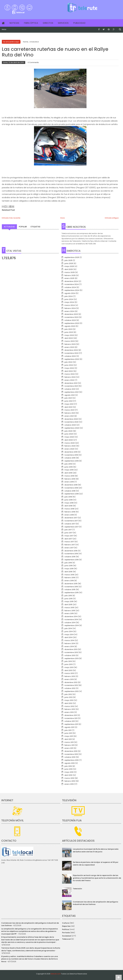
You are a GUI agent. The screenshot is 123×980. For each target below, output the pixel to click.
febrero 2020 (70, 446)
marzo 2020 (70, 443)
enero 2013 (69, 679)
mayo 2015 (69, 601)
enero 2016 (69, 581)
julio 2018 (68, 497)
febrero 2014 (70, 643)
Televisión (77, 889)
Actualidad (9, 227)
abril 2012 (68, 703)
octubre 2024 (70, 287)
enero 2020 (69, 449)
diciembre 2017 (71, 518)
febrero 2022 (70, 377)
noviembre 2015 (71, 587)
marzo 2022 (70, 374)
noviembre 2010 (71, 754)
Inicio (4, 29)
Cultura (66, 923)
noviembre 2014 (71, 620)
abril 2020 (69, 440)
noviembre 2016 (71, 554)
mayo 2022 (69, 368)
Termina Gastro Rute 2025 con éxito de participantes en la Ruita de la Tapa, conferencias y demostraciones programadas (31, 949)
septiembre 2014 (72, 625)
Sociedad (67, 936)
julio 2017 (68, 530)
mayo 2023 (69, 335)
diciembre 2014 (71, 616)
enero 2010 (69, 784)
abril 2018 (68, 506)
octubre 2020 (70, 425)
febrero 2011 (70, 745)
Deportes (66, 926)
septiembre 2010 (72, 760)
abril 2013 (68, 670)
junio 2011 (68, 733)
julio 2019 (68, 464)
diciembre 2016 (71, 551)
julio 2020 (68, 431)
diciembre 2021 (71, 383)
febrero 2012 (70, 709)
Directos (48, 23)
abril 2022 (69, 371)
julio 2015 (68, 596)
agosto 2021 (70, 395)
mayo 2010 (69, 772)
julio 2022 (68, 362)
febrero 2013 (70, 676)
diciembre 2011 (71, 715)
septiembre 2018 (72, 494)
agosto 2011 (69, 727)
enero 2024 (69, 311)
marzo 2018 (69, 509)
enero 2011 (69, 748)
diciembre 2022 (71, 350)
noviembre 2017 (71, 521)
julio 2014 (68, 628)
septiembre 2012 (72, 691)
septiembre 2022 (72, 359)
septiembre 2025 (72, 257)
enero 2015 (69, 613)
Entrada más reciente (11, 218)
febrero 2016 (70, 578)
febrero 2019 (70, 479)
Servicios (63, 23)
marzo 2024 (70, 305)
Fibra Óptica (31, 23)
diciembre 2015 (71, 584)
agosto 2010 (70, 763)
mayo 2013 (69, 667)
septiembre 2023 (72, 323)
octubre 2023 (70, 320)
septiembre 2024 (72, 290)
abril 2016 (68, 572)
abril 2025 (69, 269)
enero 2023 (69, 347)
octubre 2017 (70, 524)
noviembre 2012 (71, 685)
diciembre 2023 (71, 314)
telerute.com (56, 974)
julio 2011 (68, 730)
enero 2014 (69, 646)
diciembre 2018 (71, 485)
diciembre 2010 (71, 751)
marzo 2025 (70, 272)
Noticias (14, 23)
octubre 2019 (70, 458)
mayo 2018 (69, 503)
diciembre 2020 (71, 419)
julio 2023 (68, 329)
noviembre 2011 (71, 718)
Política (66, 929)
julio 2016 (68, 563)
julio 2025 (68, 260)
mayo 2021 (69, 404)
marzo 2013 (69, 673)
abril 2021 (68, 407)
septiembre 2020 (72, 428)
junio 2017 (68, 533)
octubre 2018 (70, 491)
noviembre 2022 (71, 353)
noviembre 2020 (71, 422)
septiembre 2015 (72, 593)
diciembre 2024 (71, 281)
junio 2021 (69, 401)
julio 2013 (68, 661)
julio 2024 (69, 296)
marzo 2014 (69, 640)
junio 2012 (69, 697)
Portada (66, 933)
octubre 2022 (70, 356)
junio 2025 (69, 263)
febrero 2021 (70, 413)
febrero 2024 (70, 308)
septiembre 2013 (72, 658)
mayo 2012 (69, 700)
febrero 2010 (70, 781)
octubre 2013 (70, 655)
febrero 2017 (70, 545)
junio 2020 (69, 434)
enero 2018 (69, 515)
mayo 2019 (69, 470)
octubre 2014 (70, 623)
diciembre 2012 (71, 682)
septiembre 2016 (72, 560)
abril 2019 (68, 473)
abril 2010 (68, 775)
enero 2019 (69, 482)
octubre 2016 (70, 557)
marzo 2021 (69, 410)
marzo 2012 (69, 706)
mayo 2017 (69, 536)
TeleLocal (66, 939)
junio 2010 (69, 769)
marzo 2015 (69, 608)
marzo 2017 (69, 542)
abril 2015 (68, 605)
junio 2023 (69, 332)
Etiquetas (36, 227)
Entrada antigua (112, 218)
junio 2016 (69, 566)
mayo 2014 (69, 635)
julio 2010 (68, 766)
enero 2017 (69, 548)
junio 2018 (69, 500)
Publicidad (79, 23)
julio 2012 (68, 694)
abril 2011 (68, 739)
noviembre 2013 (71, 652)
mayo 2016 (69, 569)
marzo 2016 (69, 575)
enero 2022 (69, 380)
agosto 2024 (70, 293)
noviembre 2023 (71, 317)
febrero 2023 (70, 344)
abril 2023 (69, 338)
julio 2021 (68, 398)
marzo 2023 (70, 341)
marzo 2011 (69, 742)
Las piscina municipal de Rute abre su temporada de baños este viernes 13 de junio (96, 850)
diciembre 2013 (71, 649)
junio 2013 (69, 664)
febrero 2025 (70, 275)
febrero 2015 (70, 611)
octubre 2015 (70, 590)
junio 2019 (69, 467)
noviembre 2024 (72, 284)
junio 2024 (69, 299)
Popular (23, 227)
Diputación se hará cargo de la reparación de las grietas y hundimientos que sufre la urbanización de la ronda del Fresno (97, 878)
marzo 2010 (69, 778)
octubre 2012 (70, 688)
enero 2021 (69, 416)
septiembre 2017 (71, 527)
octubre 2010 (70, 757)
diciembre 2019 (71, 452)
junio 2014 (69, 631)
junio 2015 (69, 599)
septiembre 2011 (71, 724)
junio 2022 (69, 365)
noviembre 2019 (71, 455)
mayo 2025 (69, 266)
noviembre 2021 (71, 386)
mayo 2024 (69, 302)
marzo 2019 (69, 476)
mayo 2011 (69, 736)
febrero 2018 (70, 512)
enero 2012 (69, 712)
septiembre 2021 (72, 392)
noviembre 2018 (71, 488)
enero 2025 (69, 278)
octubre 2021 (70, 389)
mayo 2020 (69, 437)
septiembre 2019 (72, 461)
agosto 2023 (70, 326)
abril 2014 (68, 637)
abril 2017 (68, 539)
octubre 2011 (70, 721)
